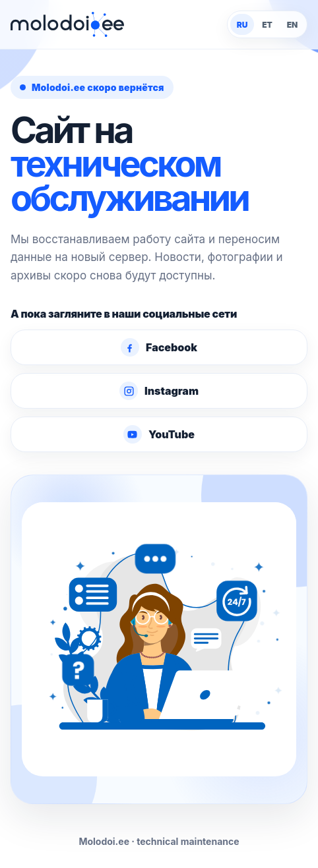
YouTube (159, 434)
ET (267, 25)
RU (242, 25)
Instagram (159, 391)
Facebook (159, 347)
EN (293, 25)
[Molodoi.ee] (67, 24)
